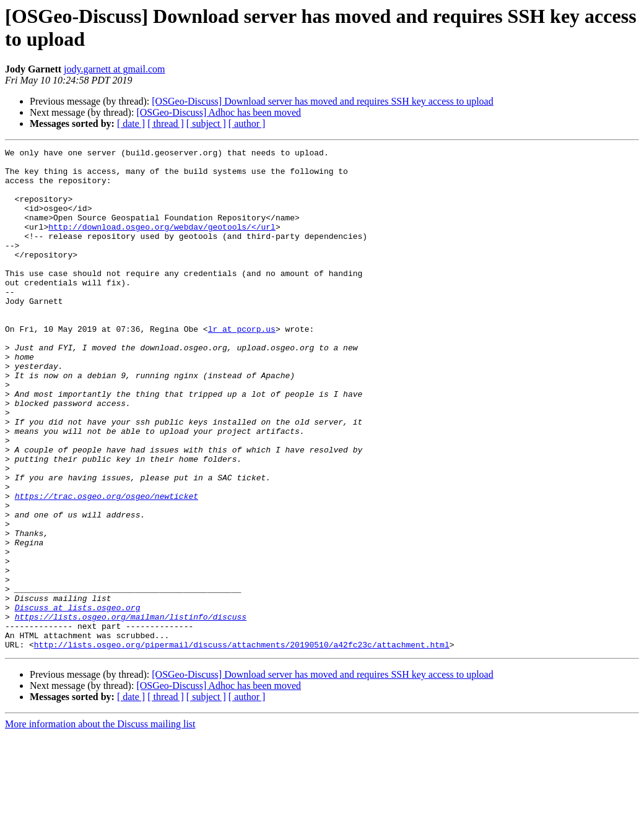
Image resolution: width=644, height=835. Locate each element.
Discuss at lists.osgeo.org (78, 700)
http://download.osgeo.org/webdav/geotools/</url (162, 243)
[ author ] (247, 123)
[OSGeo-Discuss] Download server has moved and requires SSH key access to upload (322, 101)
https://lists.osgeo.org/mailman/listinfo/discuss (131, 711)
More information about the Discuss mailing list (100, 824)
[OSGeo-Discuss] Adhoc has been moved (219, 112)
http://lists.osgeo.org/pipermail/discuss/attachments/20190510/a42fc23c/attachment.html (242, 745)
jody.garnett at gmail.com (114, 69)
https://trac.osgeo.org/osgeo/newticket (107, 566)
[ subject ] (206, 123)
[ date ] (131, 123)
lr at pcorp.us (242, 366)
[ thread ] (166, 123)
